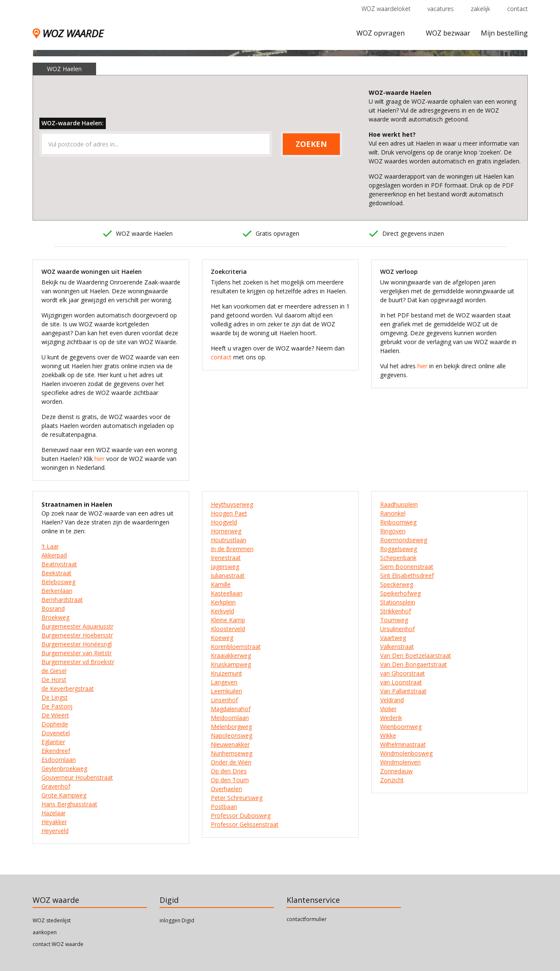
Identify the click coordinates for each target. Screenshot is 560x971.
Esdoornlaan (59, 760)
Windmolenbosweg (406, 753)
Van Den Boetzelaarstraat (416, 655)
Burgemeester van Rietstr (77, 653)
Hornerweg (226, 531)
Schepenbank (398, 558)
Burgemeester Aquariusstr (77, 626)
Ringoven (393, 531)
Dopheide (55, 724)
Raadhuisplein (399, 504)
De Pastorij (57, 706)
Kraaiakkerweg (231, 655)
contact (517, 9)
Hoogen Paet (229, 513)
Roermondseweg (404, 540)
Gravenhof (56, 786)
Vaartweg (393, 638)
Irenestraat (226, 558)
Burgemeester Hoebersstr (77, 635)
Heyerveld (55, 831)
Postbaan (224, 807)
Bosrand (53, 608)
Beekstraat (57, 573)
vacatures (441, 9)
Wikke (388, 735)
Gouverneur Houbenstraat (77, 777)
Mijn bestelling (504, 33)
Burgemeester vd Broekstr (78, 662)
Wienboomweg (401, 727)
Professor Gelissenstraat (245, 824)
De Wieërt (55, 715)
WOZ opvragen (381, 33)
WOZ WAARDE (68, 33)
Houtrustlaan (229, 540)
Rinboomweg (398, 522)
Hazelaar (54, 813)
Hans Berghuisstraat (69, 804)
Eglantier (53, 742)
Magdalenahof (231, 709)
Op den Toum (230, 780)
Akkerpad (54, 555)
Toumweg (394, 620)
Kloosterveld (228, 629)
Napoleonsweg (232, 735)
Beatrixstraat (59, 564)
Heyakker (54, 822)
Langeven (224, 682)
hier (99, 459)
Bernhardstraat (62, 600)
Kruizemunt (226, 673)
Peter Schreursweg (237, 798)
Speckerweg (397, 584)
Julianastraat (228, 575)
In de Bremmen (232, 549)
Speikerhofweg (400, 593)
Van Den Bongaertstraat (414, 664)
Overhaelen (226, 789)
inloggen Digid (177, 920)
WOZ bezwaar (448, 33)
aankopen (45, 932)
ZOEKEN (311, 144)
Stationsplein (398, 602)
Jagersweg (225, 567)
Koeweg (222, 638)
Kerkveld (222, 611)
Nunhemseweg (232, 753)
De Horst (54, 680)
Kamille (221, 584)
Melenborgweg (231, 727)
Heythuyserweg (232, 504)
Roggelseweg (399, 549)
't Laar (50, 546)
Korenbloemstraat (236, 647)
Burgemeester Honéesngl (77, 644)
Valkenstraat (397, 647)
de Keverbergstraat (68, 688)
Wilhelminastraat (403, 744)
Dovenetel (56, 733)
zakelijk (480, 9)
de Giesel (54, 671)
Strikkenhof (396, 611)
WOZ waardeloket (386, 9)
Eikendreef (56, 751)
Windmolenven (400, 762)
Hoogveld (224, 522)
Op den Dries (229, 771)
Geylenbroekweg (64, 768)
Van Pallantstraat (403, 691)
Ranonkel (393, 513)
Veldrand (392, 700)
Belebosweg (58, 582)
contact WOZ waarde (58, 944)
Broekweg (55, 617)
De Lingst (55, 697)
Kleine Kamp (228, 620)
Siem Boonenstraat (407, 567)
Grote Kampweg (64, 795)
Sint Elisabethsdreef (407, 575)
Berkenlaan (57, 591)
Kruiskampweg (231, 664)
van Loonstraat (401, 682)
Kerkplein (223, 602)
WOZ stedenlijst (52, 920)
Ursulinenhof (397, 629)
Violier (388, 709)
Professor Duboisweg (241, 815)
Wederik (391, 718)
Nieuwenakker (230, 744)
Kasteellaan (227, 593)
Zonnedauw (396, 771)
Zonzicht (392, 780)
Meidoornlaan (230, 718)
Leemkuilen (226, 691)
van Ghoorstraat (403, 673)
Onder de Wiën (231, 762)
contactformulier (307, 919)
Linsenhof (224, 700)
